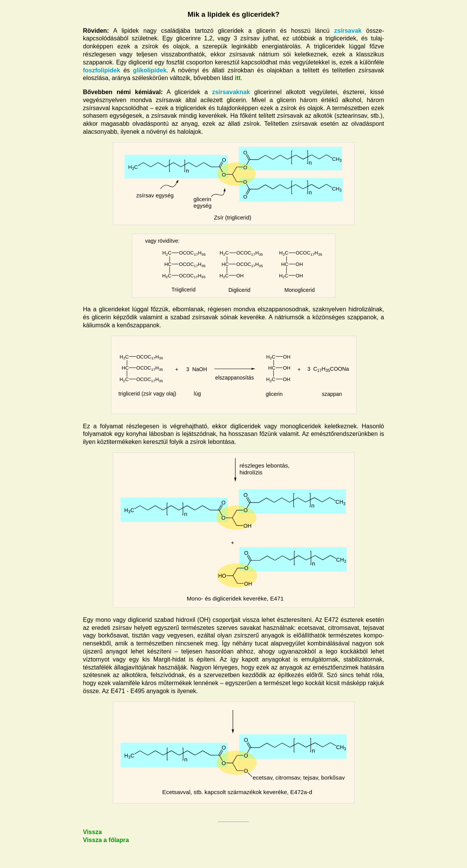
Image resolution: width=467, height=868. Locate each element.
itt (238, 78)
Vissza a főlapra (106, 840)
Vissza (93, 832)
